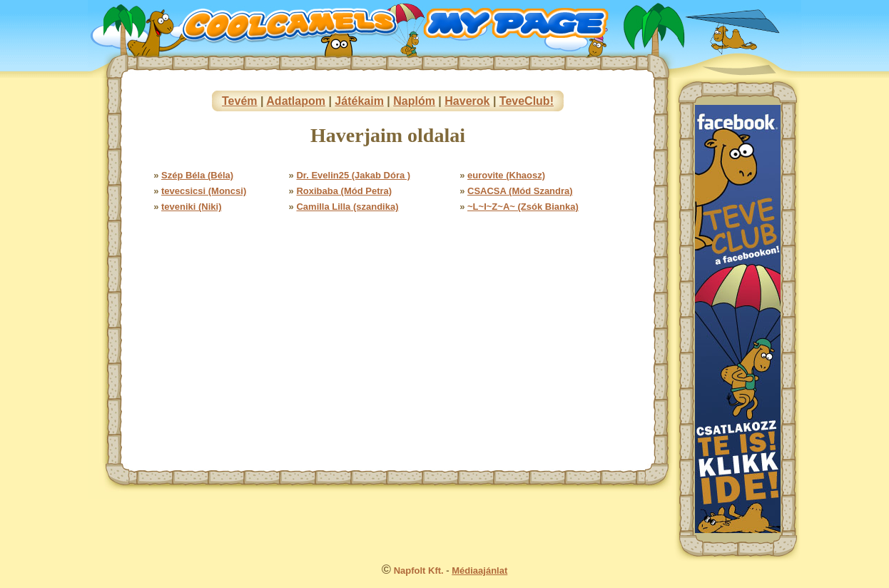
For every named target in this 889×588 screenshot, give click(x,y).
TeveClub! (527, 101)
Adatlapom (296, 101)
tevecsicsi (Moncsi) (204, 191)
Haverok (467, 101)
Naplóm (414, 101)
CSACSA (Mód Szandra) (520, 191)
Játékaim (359, 101)
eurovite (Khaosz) (506, 175)
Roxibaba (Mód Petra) (344, 191)
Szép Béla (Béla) (197, 175)
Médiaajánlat (479, 571)
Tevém (240, 101)
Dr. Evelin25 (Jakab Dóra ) (353, 175)
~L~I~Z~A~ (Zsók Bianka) (523, 207)
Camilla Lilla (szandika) (347, 207)
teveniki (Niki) (192, 207)
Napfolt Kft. (419, 571)
